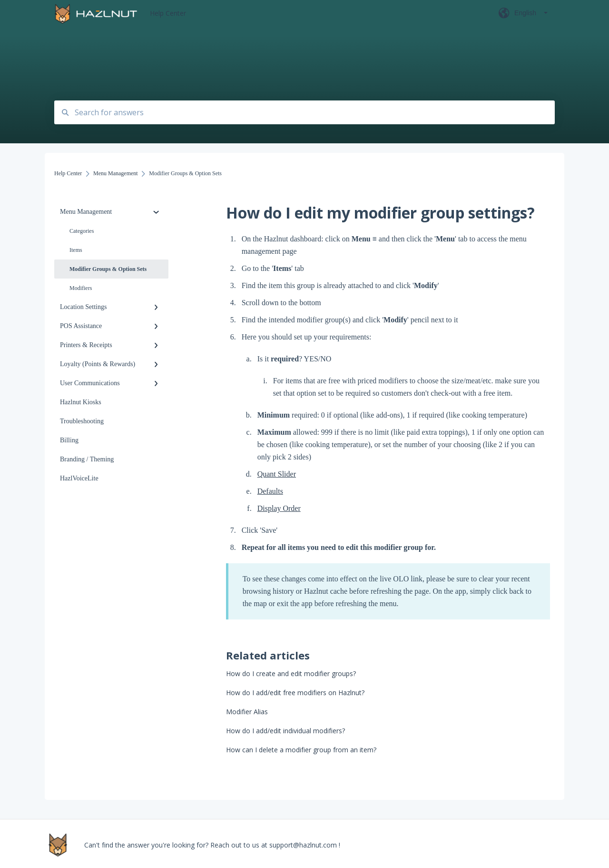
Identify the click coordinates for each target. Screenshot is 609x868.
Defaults (270, 491)
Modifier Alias (247, 712)
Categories (82, 231)
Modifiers (81, 288)
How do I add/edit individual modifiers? (285, 731)
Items (76, 250)
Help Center (168, 13)
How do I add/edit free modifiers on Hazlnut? (295, 693)
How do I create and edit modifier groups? (291, 673)
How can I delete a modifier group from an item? (301, 750)
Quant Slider (277, 474)
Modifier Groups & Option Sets (108, 269)
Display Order (279, 508)
